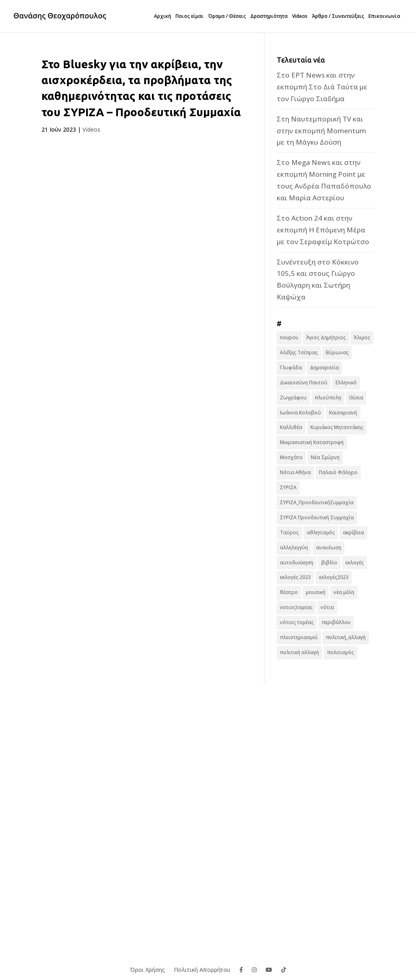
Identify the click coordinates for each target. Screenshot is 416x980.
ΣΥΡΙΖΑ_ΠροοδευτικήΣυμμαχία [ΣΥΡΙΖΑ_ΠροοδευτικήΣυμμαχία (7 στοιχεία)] (317, 502)
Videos (300, 16)
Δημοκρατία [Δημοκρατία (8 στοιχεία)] (324, 367)
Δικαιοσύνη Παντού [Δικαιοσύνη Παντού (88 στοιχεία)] (304, 383)
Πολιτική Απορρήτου (202, 969)
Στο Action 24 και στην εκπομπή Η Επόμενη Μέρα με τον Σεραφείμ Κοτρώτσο (323, 230)
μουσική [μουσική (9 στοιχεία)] (316, 592)
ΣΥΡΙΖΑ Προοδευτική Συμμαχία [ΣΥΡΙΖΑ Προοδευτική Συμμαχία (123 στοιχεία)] (317, 517)
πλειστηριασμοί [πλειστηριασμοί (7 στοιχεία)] (299, 637)
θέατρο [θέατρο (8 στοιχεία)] (289, 592)
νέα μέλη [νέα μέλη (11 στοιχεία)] (344, 592)
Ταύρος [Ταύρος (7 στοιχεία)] (289, 532)
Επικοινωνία (384, 16)
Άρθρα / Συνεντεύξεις (338, 16)
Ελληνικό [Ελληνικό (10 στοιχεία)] (346, 383)
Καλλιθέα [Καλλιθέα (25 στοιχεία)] (291, 427)
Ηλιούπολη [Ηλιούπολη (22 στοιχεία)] (328, 398)
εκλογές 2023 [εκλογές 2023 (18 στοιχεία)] (295, 577)
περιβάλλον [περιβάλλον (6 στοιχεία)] (336, 622)
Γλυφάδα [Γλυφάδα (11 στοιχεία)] (291, 367)
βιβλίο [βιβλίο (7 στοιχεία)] (329, 563)
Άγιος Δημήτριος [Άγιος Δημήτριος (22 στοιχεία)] (326, 337)
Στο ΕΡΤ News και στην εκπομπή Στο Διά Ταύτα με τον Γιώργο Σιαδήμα (322, 87)
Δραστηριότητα (269, 16)
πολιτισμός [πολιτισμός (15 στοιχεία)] (340, 652)
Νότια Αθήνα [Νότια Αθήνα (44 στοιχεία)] (295, 472)
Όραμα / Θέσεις (227, 16)
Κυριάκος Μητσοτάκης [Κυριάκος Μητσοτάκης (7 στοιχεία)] (337, 427)
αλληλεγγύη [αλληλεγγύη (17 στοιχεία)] (294, 547)
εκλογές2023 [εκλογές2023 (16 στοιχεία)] (334, 577)
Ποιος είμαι (190, 16)
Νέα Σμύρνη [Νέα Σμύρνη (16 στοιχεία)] (325, 457)
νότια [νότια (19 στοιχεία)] (327, 607)
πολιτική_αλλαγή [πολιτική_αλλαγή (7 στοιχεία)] (346, 637)
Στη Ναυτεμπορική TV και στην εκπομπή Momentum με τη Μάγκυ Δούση (321, 131)
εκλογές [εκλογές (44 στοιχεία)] (354, 563)
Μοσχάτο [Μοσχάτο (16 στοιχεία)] (291, 457)
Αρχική (162, 16)
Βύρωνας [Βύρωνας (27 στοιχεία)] (337, 352)
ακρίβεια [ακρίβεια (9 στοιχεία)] (353, 532)
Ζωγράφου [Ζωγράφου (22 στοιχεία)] (293, 398)
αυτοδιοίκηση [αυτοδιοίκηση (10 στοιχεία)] (297, 563)
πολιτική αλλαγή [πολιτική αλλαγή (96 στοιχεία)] (299, 652)
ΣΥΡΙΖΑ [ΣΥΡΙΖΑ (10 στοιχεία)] (288, 487)
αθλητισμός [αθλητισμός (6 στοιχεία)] (321, 532)
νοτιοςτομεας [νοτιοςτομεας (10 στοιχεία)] (296, 607)
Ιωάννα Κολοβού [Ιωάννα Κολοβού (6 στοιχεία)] (300, 413)
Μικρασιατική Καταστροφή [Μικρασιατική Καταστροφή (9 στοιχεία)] (312, 442)
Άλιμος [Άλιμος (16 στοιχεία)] (362, 337)
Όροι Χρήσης (147, 969)
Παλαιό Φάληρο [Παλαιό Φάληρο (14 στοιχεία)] (338, 472)
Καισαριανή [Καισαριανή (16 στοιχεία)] (343, 413)
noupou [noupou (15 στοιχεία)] (289, 337)
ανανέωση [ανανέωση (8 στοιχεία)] (329, 547)
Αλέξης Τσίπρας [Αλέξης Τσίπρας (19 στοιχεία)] (299, 352)
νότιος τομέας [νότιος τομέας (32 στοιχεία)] (297, 622)
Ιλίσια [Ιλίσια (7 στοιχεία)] (356, 398)
